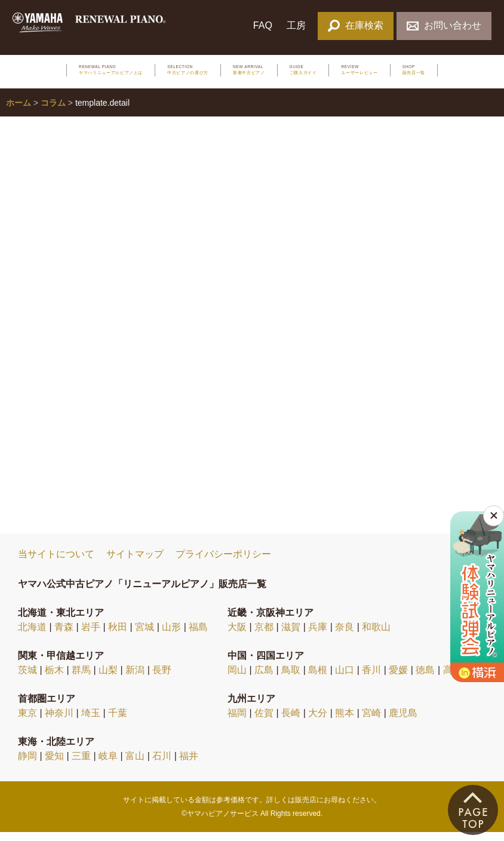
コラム (53, 111)
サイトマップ (135, 563)
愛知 (54, 764)
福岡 (237, 721)
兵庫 (318, 635)
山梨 (108, 678)
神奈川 (59, 721)
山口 (345, 678)
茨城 (27, 678)
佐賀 (264, 721)
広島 (264, 678)
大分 (318, 721)
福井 (189, 764)
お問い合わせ (444, 25)
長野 (162, 678)
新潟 (135, 678)
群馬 (81, 678)
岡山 (237, 678)
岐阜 (108, 764)
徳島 (425, 678)
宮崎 (371, 721)
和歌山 (376, 635)
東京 (27, 721)
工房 (296, 25)
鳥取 (291, 678)
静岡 (27, 764)
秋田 (118, 635)
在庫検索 (356, 25)
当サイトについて (56, 563)
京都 (264, 635)
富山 (135, 764)
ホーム (19, 111)
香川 (371, 678)
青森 (64, 635)
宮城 (145, 635)
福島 (198, 635)
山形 (171, 635)
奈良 (345, 635)
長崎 (291, 721)
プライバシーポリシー (223, 563)
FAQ (263, 25)
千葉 (118, 721)
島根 (318, 678)
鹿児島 (403, 721)
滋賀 (291, 635)
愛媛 (398, 678)
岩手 (91, 635)
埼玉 (91, 721)
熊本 (345, 721)
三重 (81, 764)
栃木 (54, 678)
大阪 (237, 635)
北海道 (32, 635)
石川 (162, 764)
